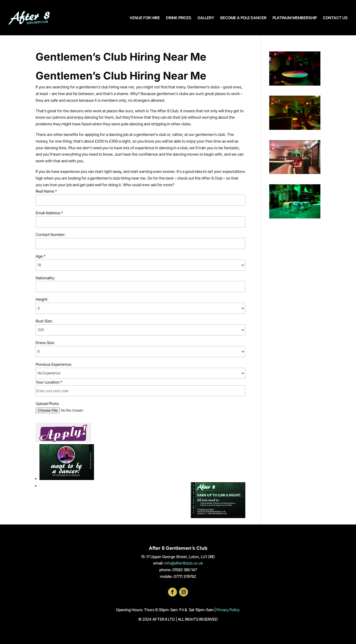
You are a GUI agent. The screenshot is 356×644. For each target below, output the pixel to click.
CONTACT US (335, 18)
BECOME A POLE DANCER (243, 18)
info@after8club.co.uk (184, 563)
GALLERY (206, 18)
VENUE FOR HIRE (145, 18)
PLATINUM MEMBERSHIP (295, 18)
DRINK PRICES (179, 18)
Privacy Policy (228, 610)
